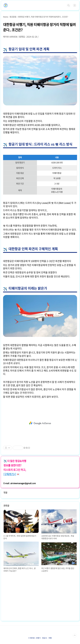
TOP (75, 635)
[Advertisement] (40, 423)
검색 (69, 5)
